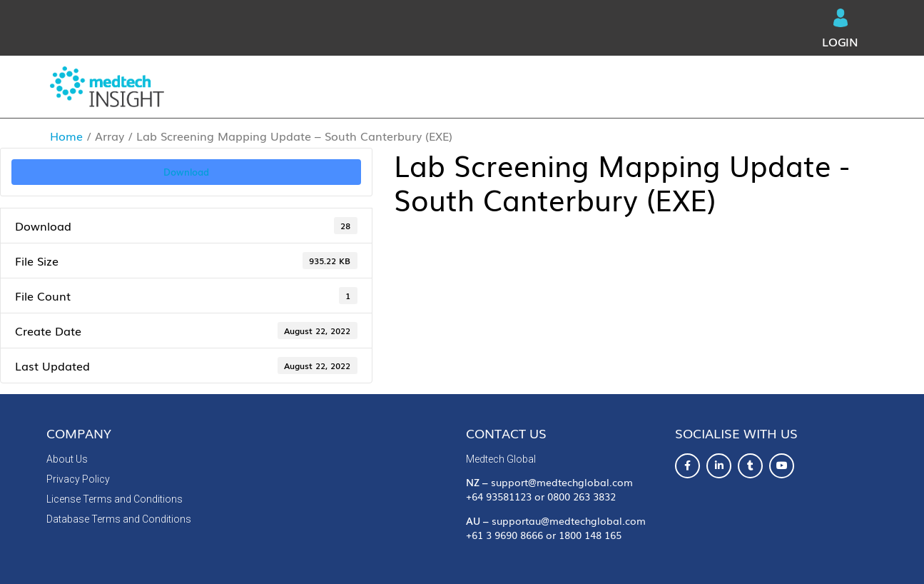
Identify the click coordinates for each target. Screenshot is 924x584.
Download (186, 171)
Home (66, 136)
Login (840, 29)
